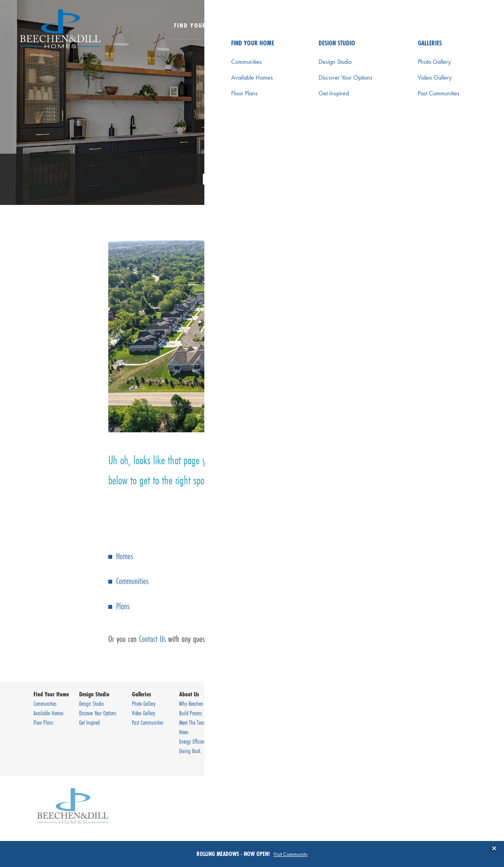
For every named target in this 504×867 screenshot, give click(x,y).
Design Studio (91, 703)
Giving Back (190, 751)
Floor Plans (43, 722)
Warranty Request (260, 713)
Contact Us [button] (414, 25)
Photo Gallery (144, 703)
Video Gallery (144, 713)
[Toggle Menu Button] (473, 26)
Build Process (191, 713)
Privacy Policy (434, 738)
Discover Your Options (98, 713)
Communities (132, 581)
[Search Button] (453, 25)
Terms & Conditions (440, 748)
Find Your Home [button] (200, 25)
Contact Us (152, 639)
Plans (123, 606)
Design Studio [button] (265, 25)
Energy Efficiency (194, 741)
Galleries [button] (319, 25)
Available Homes (48, 713)
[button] (453, 31)
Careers (251, 722)
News (184, 732)
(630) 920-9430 (450, 722)
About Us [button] (366, 25)
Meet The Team (193, 722)
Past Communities (148, 722)
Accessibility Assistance (443, 757)
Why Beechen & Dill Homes (204, 703)
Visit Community (290, 854)
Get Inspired (89, 722)
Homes (125, 556)
